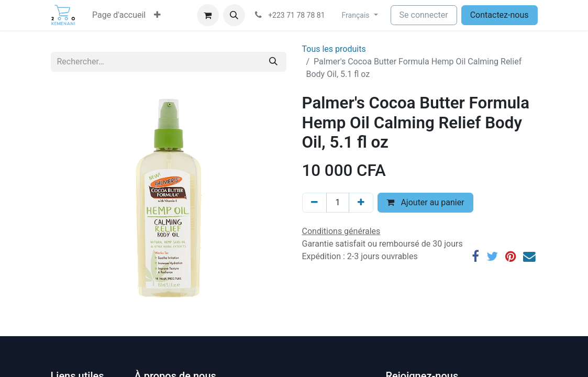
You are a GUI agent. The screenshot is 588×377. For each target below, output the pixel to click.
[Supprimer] (314, 203)
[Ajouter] (361, 203)
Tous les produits (334, 49)
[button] (157, 15)
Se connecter (424, 15)
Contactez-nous (500, 15)
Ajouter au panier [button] (425, 202)
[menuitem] (119, 15)
